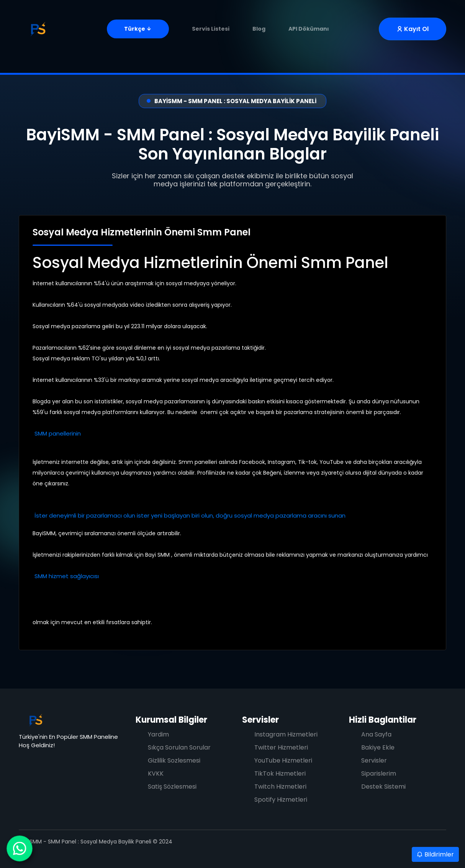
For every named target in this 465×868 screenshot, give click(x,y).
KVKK (156, 773)
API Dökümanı (309, 29)
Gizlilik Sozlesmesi (174, 760)
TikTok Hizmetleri (280, 773)
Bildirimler (435, 854)
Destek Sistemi (383, 787)
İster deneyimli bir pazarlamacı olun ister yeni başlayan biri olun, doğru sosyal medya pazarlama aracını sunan (191, 515)
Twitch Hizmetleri (280, 787)
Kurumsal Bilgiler (171, 720)
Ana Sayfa (376, 734)
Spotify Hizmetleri (281, 800)
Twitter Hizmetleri (281, 747)
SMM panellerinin (58, 433)
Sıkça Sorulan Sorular (179, 747)
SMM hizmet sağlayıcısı (67, 576)
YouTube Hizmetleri (283, 760)
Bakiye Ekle (378, 747)
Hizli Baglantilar (383, 720)
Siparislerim (379, 773)
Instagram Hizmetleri (286, 734)
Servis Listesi (211, 29)
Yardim (158, 734)
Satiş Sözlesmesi (172, 787)
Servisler (260, 720)
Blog (259, 29)
